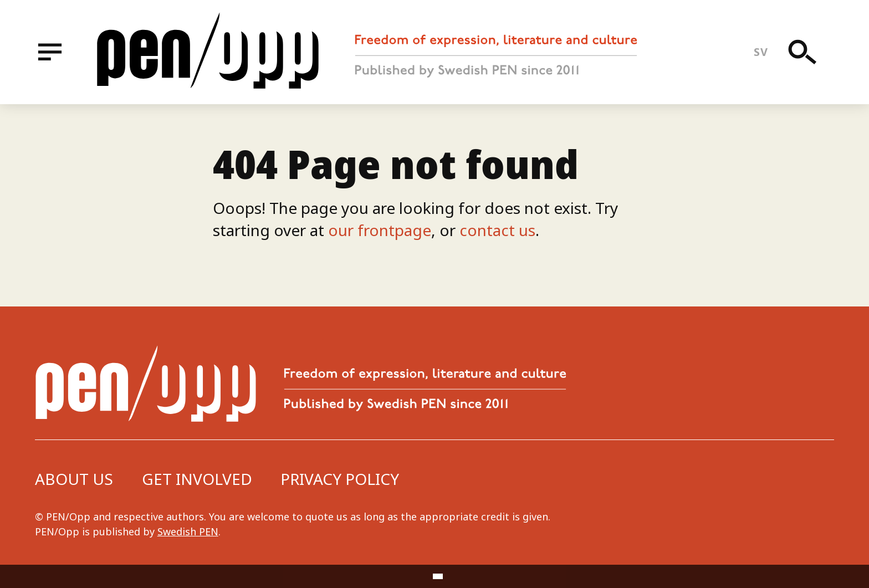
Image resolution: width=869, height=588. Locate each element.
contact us (497, 230)
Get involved (197, 479)
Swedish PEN (188, 531)
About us (74, 479)
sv (761, 52)
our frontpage (380, 230)
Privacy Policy (340, 479)
